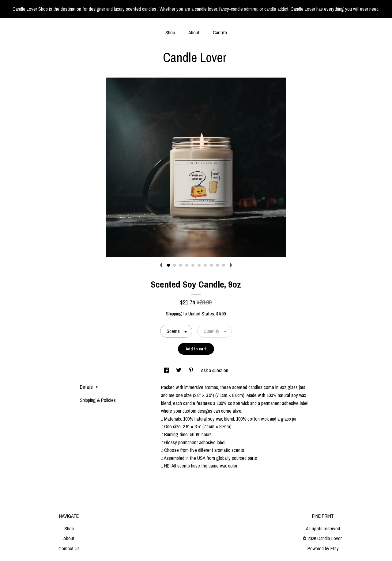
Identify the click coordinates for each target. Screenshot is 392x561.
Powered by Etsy (323, 548)
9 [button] (217, 265)
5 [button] (193, 265)
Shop (170, 32)
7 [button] (205, 265)
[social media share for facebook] (167, 370)
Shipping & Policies (98, 400)
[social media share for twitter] (179, 370)
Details (89, 387)
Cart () (220, 32)
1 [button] (168, 265)
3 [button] (181, 265)
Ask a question (215, 370)
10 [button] (224, 265)
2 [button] (175, 265)
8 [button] (211, 265)
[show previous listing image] (161, 265)
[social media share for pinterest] (192, 370)
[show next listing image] (231, 265)
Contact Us (69, 548)
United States (201, 314)
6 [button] (199, 265)
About (194, 32)
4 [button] (187, 265)
